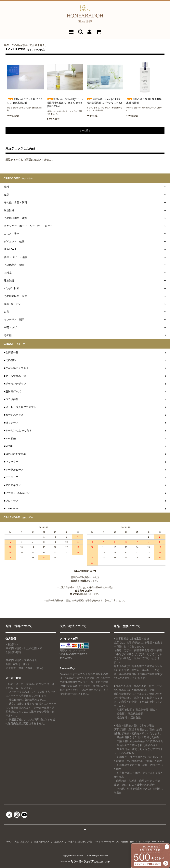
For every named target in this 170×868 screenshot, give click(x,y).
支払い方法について (23, 842)
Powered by (85, 862)
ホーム (9, 842)
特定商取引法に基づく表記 (80, 842)
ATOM (161, 842)
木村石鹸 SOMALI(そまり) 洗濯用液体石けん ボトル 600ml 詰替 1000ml (65, 103)
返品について (60, 842)
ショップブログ (143, 842)
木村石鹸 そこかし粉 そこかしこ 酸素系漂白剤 (25, 101)
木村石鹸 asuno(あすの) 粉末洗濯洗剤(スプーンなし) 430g (105, 101)
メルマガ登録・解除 (125, 842)
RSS (154, 842)
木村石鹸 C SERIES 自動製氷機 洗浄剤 (144, 101)
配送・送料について (43, 842)
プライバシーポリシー (104, 842)
